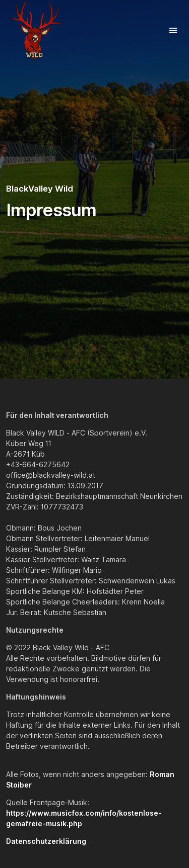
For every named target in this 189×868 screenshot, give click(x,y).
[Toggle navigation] (173, 30)
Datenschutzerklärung (46, 841)
